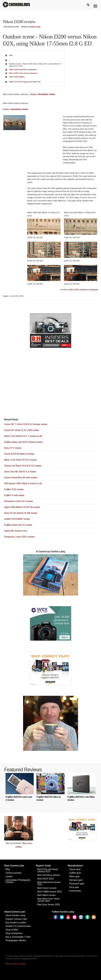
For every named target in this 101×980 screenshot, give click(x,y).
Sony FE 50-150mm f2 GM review (21, 513)
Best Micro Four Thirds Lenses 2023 (48, 900)
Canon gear (75, 869)
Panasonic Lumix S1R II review (19, 537)
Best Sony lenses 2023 (49, 905)
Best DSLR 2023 (45, 879)
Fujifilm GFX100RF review (17, 519)
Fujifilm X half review (14, 495)
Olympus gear (76, 880)
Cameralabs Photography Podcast (18, 881)
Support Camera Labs (16, 919)
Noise (52, 94)
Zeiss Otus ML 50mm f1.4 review (20, 472)
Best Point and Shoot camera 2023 (48, 870)
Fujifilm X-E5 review (14, 489)
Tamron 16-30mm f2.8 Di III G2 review (23, 466)
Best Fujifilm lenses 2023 (49, 892)
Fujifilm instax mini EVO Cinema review (23, 442)
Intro (11, 55)
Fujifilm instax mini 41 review (18, 525)
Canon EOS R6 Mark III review (19, 454)
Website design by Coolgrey (16, 964)
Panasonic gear (77, 884)
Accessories (75, 891)
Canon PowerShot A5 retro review (21, 478)
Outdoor (33, 94)
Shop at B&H (12, 930)
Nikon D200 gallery (17, 77)
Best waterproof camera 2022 (49, 883)
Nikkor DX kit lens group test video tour (25, 82)
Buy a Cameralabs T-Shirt (18, 937)
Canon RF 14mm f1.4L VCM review (21, 430)
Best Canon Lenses (47, 888)
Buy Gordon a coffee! (16, 923)
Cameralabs (16, 5)
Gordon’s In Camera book (18, 926)
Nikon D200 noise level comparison (23, 73)
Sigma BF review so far (15, 531)
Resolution (43, 94)
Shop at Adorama (14, 933)
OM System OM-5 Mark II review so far (23, 483)
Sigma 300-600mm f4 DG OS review (22, 507)
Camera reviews (13, 873)
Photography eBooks (16, 940)
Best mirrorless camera (49, 875)
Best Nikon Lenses (46, 895)
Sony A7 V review (13, 448)
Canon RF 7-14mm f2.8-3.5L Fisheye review (26, 424)
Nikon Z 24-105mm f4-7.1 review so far (23, 436)
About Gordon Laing (15, 915)
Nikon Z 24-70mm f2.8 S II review (20, 460)
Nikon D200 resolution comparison (23, 70)
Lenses (9, 876)
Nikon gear (74, 876)
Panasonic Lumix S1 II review (19, 501)
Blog (8, 869)
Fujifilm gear (75, 873)
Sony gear (74, 887)
